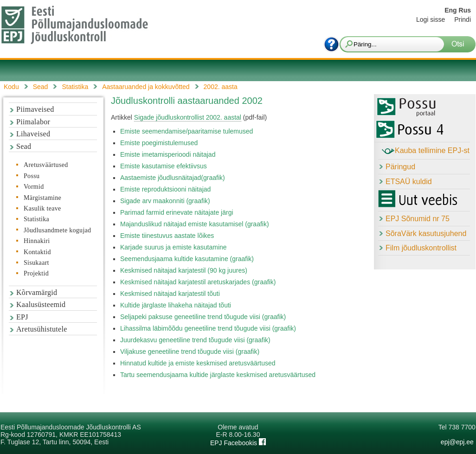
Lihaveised (33, 134)
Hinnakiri (37, 241)
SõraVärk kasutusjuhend (426, 233)
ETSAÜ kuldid (409, 182)
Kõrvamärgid (37, 292)
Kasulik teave (42, 208)
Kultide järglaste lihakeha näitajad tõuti (176, 305)
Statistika (36, 219)
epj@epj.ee (457, 442)
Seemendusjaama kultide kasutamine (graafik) (187, 259)
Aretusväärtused (46, 165)
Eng (450, 10)
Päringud (400, 167)
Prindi (463, 19)
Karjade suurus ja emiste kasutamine (174, 247)
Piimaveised (35, 109)
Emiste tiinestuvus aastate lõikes (167, 236)
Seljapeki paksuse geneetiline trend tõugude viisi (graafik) (203, 317)
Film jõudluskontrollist (421, 248)
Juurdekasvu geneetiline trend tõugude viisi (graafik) (195, 340)
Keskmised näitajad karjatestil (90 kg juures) (184, 270)
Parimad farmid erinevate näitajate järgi (177, 212)
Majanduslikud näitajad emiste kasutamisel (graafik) (195, 224)
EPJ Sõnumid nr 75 (418, 219)
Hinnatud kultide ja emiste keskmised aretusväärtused (198, 363)
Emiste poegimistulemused (159, 143)
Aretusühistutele (42, 329)
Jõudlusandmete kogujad (57, 230)
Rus (465, 10)
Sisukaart (36, 263)
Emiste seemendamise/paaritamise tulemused (187, 131)
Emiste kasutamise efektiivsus (164, 166)
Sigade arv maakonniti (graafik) (165, 201)
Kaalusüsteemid (41, 304)
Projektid (36, 273)
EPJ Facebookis (238, 443)
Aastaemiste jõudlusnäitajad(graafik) (173, 178)
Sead (24, 146)
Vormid (34, 187)
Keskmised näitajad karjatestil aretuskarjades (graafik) (198, 282)
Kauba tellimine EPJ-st (426, 151)
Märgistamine (42, 198)
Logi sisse (431, 19)
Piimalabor (33, 122)
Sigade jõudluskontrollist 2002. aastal (188, 117)
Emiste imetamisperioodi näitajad (168, 154)
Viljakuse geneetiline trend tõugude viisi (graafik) (190, 352)
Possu (32, 176)
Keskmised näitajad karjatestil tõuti (170, 294)
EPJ (22, 317)
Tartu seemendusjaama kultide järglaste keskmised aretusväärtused (218, 375)
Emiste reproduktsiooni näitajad (165, 189)
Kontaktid (37, 252)
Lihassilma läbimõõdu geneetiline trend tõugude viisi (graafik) (208, 328)
